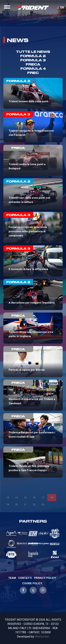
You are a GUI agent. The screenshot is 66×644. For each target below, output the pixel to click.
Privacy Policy (45, 578)
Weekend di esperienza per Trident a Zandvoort (33, 395)
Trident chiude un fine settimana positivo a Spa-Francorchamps (33, 462)
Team (12, 578)
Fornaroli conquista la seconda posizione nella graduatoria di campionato (33, 227)
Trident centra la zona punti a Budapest (33, 160)
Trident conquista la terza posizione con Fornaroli (33, 127)
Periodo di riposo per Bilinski (33, 362)
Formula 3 (33, 60)
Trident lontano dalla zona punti (33, 93)
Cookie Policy (32, 583)
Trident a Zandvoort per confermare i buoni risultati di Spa (33, 429)
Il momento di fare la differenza (33, 261)
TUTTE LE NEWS (33, 52)
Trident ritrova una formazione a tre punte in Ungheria (33, 328)
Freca (33, 64)
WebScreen (42, 637)
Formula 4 (33, 68)
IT (54, 7)
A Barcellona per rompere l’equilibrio (33, 295)
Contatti (25, 578)
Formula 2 (33, 56)
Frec (33, 73)
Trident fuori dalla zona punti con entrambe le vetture (33, 194)
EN (62, 7)
